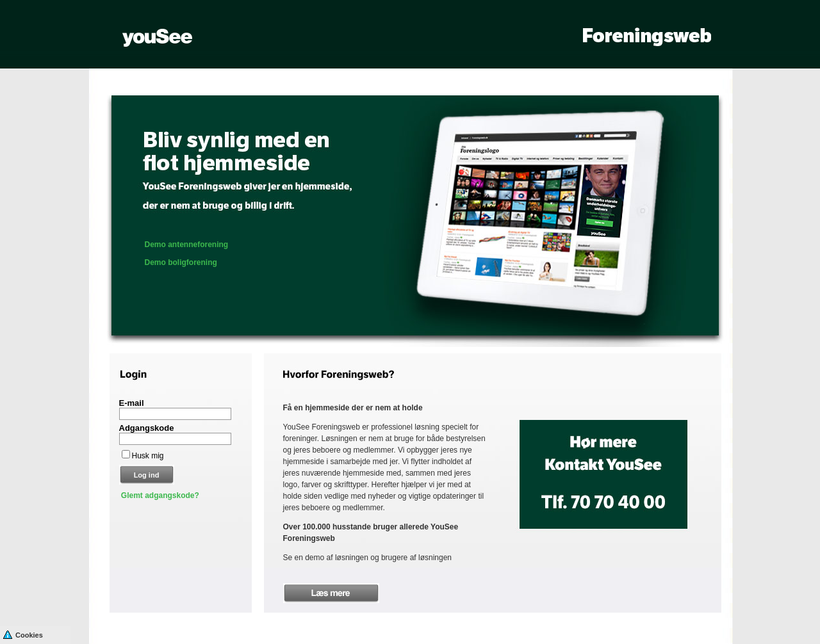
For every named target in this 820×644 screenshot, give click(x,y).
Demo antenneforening (187, 245)
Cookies (23, 634)
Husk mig (148, 456)
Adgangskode (147, 428)
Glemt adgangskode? (160, 495)
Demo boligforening (181, 262)
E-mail (132, 403)
